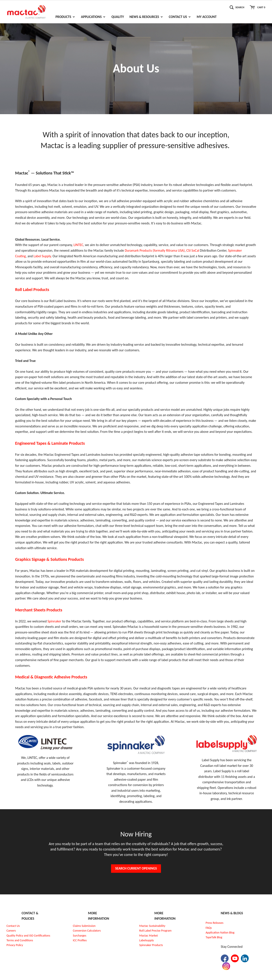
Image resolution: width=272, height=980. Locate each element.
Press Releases (215, 923)
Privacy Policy (15, 945)
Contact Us (13, 926)
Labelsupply (147, 940)
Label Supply (42, 256)
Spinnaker (55, 621)
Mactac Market (149, 936)
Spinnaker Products (151, 945)
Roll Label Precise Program (156, 931)
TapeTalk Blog (214, 937)
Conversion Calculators (87, 931)
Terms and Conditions (20, 940)
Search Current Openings (136, 868)
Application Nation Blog (220, 933)
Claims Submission (84, 926)
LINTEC (78, 245)
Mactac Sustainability (152, 926)
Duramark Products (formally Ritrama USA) (155, 250)
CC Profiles (80, 940)
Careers (11, 931)
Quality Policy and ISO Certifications (28, 936)
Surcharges (80, 936)
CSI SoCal (193, 250)
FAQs (209, 928)
